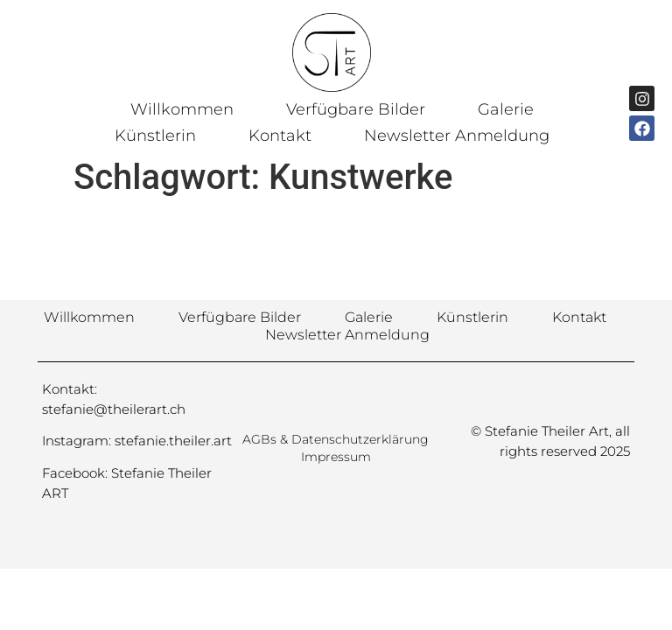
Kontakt (280, 136)
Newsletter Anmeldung (457, 136)
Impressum (336, 457)
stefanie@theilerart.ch (114, 409)
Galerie (506, 109)
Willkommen (182, 109)
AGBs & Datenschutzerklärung (336, 439)
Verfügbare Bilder (356, 109)
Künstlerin (155, 136)
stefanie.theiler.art (173, 441)
